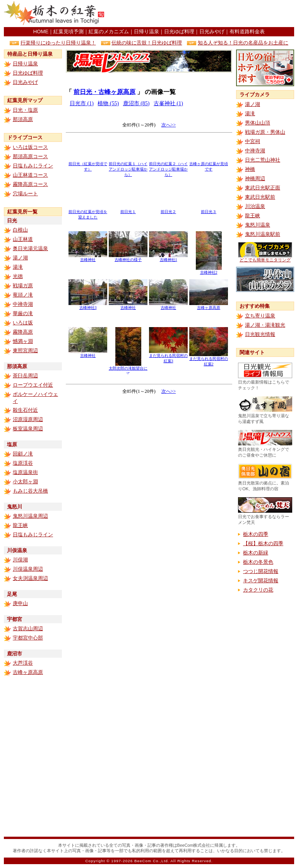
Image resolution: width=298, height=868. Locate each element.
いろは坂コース (30, 147)
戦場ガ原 (23, 286)
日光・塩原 (25, 110)
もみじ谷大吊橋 (30, 491)
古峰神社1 (168, 258)
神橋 (250, 169)
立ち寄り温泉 (260, 316)
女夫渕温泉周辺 (30, 578)
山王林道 (23, 239)
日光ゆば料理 (179, 32)
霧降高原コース (30, 184)
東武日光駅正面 (263, 188)
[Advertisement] (149, 437)
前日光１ (128, 210)
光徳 (18, 276)
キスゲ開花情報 (261, 581)
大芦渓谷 (23, 663)
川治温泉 (255, 206)
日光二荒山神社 (263, 160)
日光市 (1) (82, 103)
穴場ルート (25, 194)
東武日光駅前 (260, 197)
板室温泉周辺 (28, 429)
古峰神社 (88, 258)
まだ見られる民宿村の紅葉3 (168, 356)
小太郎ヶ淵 (25, 482)
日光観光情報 (260, 334)
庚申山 (20, 603)
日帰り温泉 (146, 32)
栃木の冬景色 (258, 562)
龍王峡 (20, 525)
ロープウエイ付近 (33, 385)
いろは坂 (23, 323)
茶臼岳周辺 (25, 376)
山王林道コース (30, 175)
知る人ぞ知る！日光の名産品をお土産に (243, 43)
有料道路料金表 (247, 32)
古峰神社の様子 (128, 258)
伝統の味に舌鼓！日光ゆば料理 (147, 43)
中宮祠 (253, 141)
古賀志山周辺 (28, 628)
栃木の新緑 (256, 553)
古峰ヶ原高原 (28, 672)
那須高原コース (30, 156)
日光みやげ (212, 32)
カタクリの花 (258, 590)
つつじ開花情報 (261, 571)
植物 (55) (108, 103)
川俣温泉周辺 (28, 569)
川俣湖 (20, 560)
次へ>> (169, 125)
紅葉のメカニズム (109, 32)
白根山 (20, 230)
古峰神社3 (88, 306)
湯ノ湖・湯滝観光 (265, 325)
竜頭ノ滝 (23, 295)
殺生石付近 (25, 410)
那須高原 (23, 119)
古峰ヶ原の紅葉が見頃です (209, 165)
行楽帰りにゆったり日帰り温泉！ (58, 43)
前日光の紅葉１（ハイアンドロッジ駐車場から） (128, 167)
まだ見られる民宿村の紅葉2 (209, 359)
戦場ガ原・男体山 (265, 132)
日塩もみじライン (33, 166)
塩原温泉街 (25, 472)
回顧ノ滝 (23, 454)
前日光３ (209, 210)
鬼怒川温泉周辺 (30, 516)
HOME (41, 32)
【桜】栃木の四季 (263, 543)
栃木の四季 (256, 534)
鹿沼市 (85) (136, 103)
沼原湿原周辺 (28, 419)
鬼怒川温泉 (258, 225)
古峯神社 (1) (168, 103)
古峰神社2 (209, 270)
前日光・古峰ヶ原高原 (104, 92)
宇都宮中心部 (28, 638)
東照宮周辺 (25, 350)
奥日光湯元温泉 (30, 248)
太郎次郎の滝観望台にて (128, 369)
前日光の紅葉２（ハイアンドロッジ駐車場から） (168, 167)
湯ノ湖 (20, 258)
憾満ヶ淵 (23, 341)
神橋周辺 (255, 178)
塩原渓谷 (23, 463)
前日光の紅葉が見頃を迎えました (88, 212)
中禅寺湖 (23, 304)
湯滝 (18, 267)
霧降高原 (23, 332)
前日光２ (168, 210)
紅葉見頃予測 (69, 32)
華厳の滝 (23, 313)
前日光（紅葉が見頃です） (88, 165)
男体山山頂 (258, 123)
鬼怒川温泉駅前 (263, 234)
